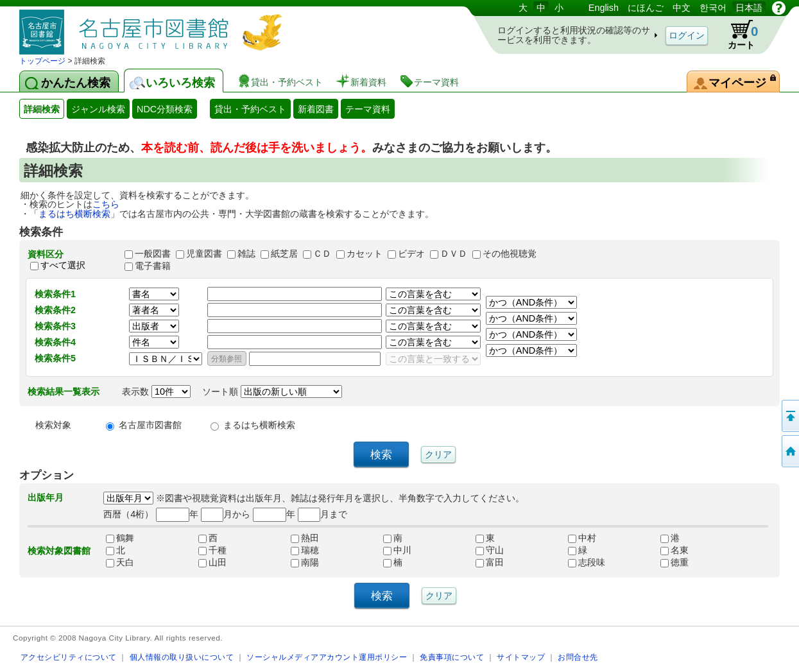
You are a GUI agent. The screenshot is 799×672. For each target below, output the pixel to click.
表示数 (156, 392)
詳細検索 (42, 109)
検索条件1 (55, 294)
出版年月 (46, 497)
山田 (212, 562)
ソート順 (272, 392)
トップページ (42, 61)
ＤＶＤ (454, 254)
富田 (490, 562)
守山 (490, 550)
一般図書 (153, 254)
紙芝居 (284, 254)
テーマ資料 (368, 109)
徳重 (674, 562)
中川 (397, 550)
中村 (582, 538)
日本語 (749, 8)
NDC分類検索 (165, 109)
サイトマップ (521, 657)
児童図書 (204, 254)
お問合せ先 (578, 657)
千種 (212, 550)
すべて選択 (63, 266)
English (604, 8)
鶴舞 (120, 538)
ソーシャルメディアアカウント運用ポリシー (327, 657)
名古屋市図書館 (150, 425)
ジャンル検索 (98, 109)
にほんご (646, 8)
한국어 (713, 8)
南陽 (305, 562)
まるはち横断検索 (74, 214)
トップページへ (789, 451)
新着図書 (316, 109)
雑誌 (246, 254)
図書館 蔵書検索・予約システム (154, 27)
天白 (120, 562)
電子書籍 (153, 266)
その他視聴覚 (510, 254)
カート (737, 35)
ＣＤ (322, 254)
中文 (682, 8)
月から (226, 514)
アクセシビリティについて (69, 657)
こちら (106, 204)
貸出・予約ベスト (250, 109)
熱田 (305, 538)
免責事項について (452, 657)
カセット (365, 254)
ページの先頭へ (789, 416)
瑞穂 (305, 550)
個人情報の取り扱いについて (182, 657)
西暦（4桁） (128, 514)
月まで (322, 514)
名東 (674, 550)
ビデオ (411, 254)
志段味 (587, 562)
